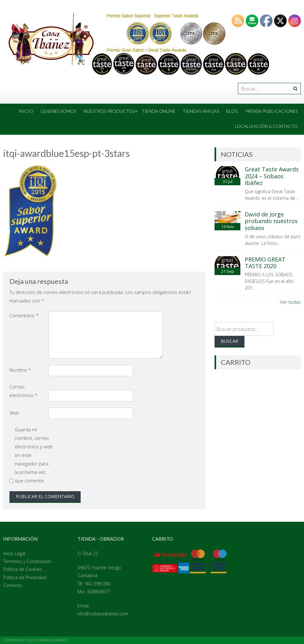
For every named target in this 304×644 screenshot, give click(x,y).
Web (14, 413)
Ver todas (290, 302)
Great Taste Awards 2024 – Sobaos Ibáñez (272, 176)
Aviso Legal (14, 553)
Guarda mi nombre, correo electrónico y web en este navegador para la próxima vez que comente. (34, 455)
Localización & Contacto (266, 126)
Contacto (13, 585)
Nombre (20, 370)
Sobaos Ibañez (53, 640)
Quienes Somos (58, 111)
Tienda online (159, 111)
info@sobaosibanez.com (103, 614)
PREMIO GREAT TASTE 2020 (265, 263)
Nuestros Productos (109, 111)
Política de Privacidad (25, 577)
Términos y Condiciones (27, 561)
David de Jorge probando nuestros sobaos (271, 221)
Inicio (26, 111)
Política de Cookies (23, 569)
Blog (232, 111)
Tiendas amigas (201, 111)
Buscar (229, 341)
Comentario (24, 315)
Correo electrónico (23, 391)
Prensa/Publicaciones (272, 111)
